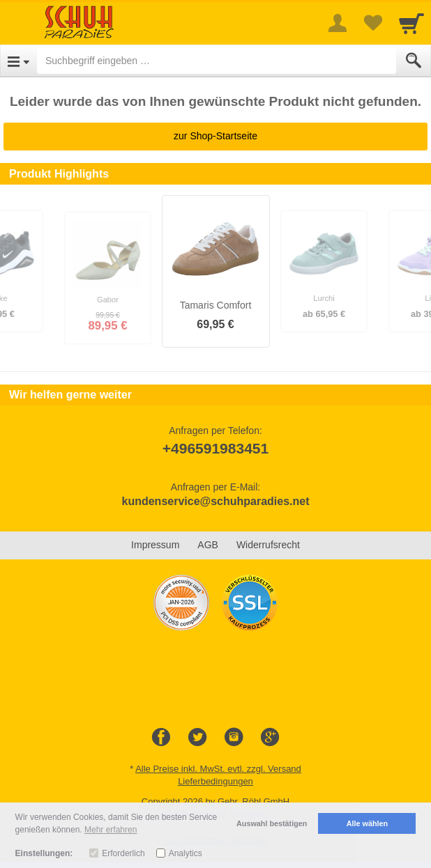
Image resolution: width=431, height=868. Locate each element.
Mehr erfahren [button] (111, 830)
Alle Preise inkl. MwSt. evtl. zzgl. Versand (218, 769)
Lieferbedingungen (215, 781)
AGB (208, 545)
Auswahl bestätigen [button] (272, 823)
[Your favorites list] (372, 23)
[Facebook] (161, 738)
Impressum (155, 545)
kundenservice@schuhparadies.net (215, 501)
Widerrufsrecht (268, 545)
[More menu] (338, 23)
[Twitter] (197, 738)
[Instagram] (234, 738)
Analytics (186, 853)
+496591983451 (215, 448)
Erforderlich (123, 853)
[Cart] (411, 23)
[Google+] (270, 738)
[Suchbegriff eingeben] (217, 61)
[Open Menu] (18, 61)
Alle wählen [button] (367, 823)
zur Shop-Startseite (215, 136)
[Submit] (414, 61)
